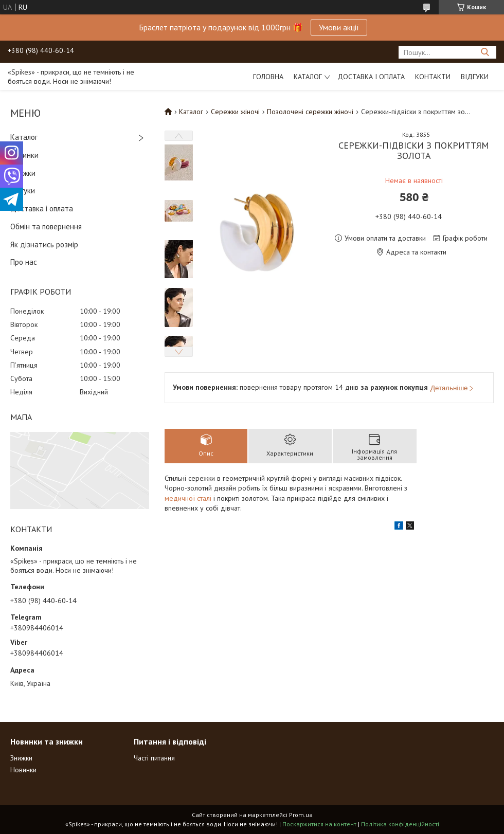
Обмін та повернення (46, 226)
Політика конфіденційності (400, 824)
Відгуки (475, 77)
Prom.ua (301, 815)
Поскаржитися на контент (319, 824)
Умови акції (339, 27)
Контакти (433, 77)
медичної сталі (188, 498)
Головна (268, 77)
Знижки (23, 173)
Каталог (308, 77)
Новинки (24, 155)
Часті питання (154, 758)
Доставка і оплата (371, 77)
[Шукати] (485, 52)
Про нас (24, 262)
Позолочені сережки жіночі (310, 112)
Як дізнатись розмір (44, 244)
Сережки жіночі (235, 112)
